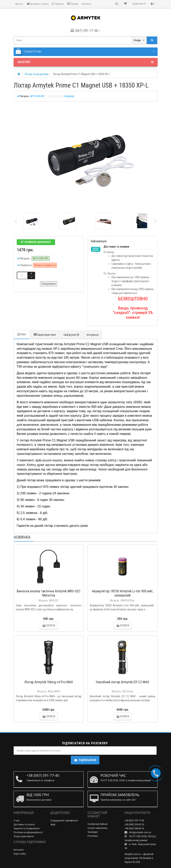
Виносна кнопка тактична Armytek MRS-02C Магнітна (49, 593)
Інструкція (93, 335)
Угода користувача (24, 836)
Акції (53, 824)
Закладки (93, 832)
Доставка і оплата (38, 4)
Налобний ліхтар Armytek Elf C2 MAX (122, 682)
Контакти (86, 4)
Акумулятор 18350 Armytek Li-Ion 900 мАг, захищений (123, 593)
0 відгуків (69, 96)
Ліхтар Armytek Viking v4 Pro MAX (49, 682)
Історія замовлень (98, 828)
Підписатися (85, 760)
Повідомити (49, 284)
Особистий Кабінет (98, 824)
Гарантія (58, 4)
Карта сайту (20, 854)
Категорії (86, 62)
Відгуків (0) (71, 335)
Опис (21, 334)
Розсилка (93, 836)
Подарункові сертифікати (64, 820)
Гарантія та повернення (27, 828)
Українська (139, 4)
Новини (73, 4)
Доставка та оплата (24, 824)
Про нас (19, 4)
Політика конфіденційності (28, 832)
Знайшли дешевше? (36, 242)
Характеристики (45, 335)
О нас (17, 820)
